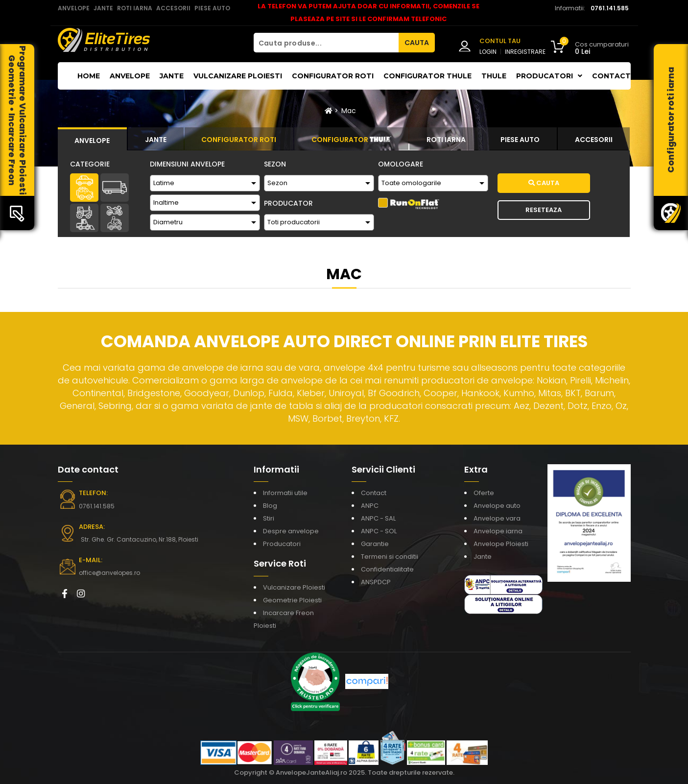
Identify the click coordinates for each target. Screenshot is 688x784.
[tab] (93, 139)
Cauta (544, 183)
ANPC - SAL (378, 518)
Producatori (282, 544)
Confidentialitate (387, 569)
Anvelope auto (497, 506)
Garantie (375, 544)
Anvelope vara (497, 518)
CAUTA (417, 43)
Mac (349, 111)
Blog (270, 506)
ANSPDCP (376, 582)
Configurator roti (333, 76)
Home (89, 76)
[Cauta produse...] (326, 43)
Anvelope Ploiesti (501, 544)
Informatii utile (285, 493)
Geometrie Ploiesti (292, 600)
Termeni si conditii (390, 557)
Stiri (269, 518)
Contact (611, 76)
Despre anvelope (291, 531)
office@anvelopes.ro (109, 573)
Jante (172, 76)
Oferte (484, 493)
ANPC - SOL (379, 531)
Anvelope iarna (498, 531)
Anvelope (130, 76)
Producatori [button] (549, 76)
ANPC (370, 506)
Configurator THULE (427, 76)
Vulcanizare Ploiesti (238, 76)
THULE (494, 76)
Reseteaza (544, 210)
